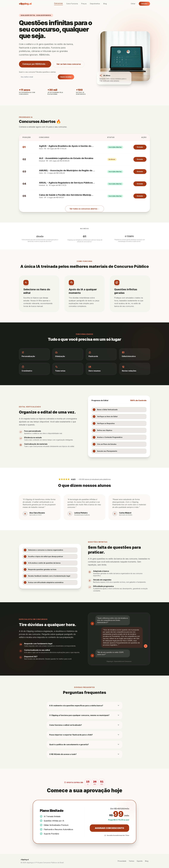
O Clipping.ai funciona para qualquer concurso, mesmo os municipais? (84, 715)
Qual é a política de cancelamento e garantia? (84, 744)
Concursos (58, 3)
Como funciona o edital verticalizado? (84, 725)
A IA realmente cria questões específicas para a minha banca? (84, 706)
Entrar (133, 4)
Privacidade (122, 861)
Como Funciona (72, 4)
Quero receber (66, 77)
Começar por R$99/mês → (35, 64)
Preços (84, 4)
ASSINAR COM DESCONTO (109, 828)
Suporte (140, 861)
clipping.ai (25, 4)
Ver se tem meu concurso (69, 64)
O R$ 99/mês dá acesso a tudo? (84, 754)
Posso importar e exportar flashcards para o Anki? (84, 735)
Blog (105, 4)
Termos (131, 861)
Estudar (144, 4)
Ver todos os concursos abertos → (85, 209)
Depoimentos (95, 4)
